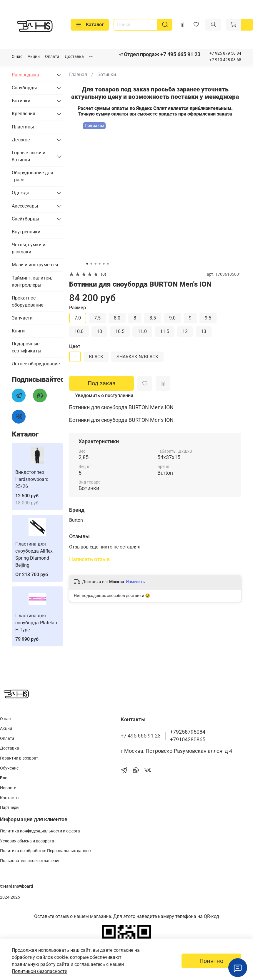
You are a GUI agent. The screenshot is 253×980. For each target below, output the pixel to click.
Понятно (211, 961)
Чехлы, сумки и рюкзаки (29, 248)
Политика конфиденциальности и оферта (40, 831)
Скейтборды (25, 219)
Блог (5, 778)
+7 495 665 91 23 (180, 54)
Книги (18, 331)
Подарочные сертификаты (26, 347)
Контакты (10, 798)
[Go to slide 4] (100, 264)
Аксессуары (25, 206)
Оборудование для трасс (33, 176)
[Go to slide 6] (108, 264)
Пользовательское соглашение (30, 861)
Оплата (52, 57)
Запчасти (22, 318)
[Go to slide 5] (104, 264)
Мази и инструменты (35, 265)
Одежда (21, 193)
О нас (17, 57)
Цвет (75, 346)
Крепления (24, 114)
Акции (34, 57)
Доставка (74, 57)
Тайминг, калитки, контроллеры (32, 281)
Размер (78, 308)
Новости (8, 788)
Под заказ (101, 383)
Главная (78, 75)
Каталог (90, 25)
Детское (21, 140)
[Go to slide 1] (87, 264)
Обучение (9, 768)
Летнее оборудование (36, 364)
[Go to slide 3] (96, 264)
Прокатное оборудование (28, 301)
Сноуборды (24, 88)
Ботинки (107, 75)
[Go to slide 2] (91, 264)
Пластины (23, 127)
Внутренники (26, 232)
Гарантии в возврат (19, 758)
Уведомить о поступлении (104, 395)
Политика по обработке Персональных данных (46, 851)
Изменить (135, 582)
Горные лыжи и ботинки (29, 156)
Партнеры (10, 808)
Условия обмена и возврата (27, 841)
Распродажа (25, 75)
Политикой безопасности (40, 971)
